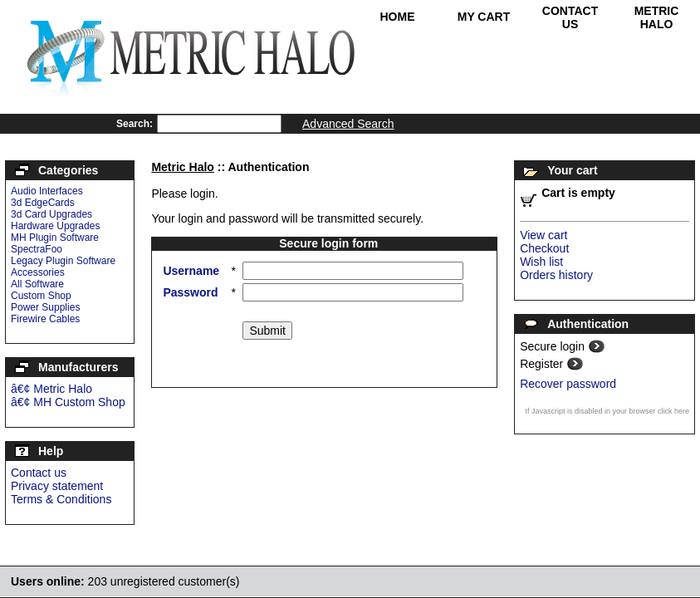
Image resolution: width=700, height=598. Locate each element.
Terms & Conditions (61, 499)
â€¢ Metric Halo (51, 389)
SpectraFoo (37, 249)
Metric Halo (657, 17)
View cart (543, 235)
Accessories (38, 272)
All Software (37, 284)
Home (398, 17)
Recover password (568, 384)
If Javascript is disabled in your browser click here (607, 411)
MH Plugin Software (55, 238)
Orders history (556, 275)
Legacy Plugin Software (63, 261)
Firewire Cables (45, 319)
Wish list (541, 262)
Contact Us (570, 17)
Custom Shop (41, 296)
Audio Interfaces (47, 191)
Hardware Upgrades (55, 226)
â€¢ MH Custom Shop (68, 402)
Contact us (39, 473)
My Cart (484, 17)
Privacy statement (57, 486)
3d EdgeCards (43, 203)
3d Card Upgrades (51, 214)
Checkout (544, 248)
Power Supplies (45, 307)
